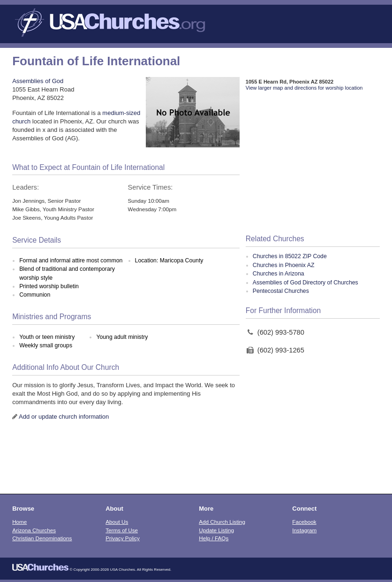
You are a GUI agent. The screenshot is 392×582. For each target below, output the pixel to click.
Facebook (304, 522)
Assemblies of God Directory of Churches (305, 283)
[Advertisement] (313, 163)
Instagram (304, 530)
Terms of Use (122, 530)
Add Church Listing (222, 522)
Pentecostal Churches (281, 291)
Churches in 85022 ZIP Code (290, 256)
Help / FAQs (214, 538)
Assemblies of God (38, 81)
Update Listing (216, 530)
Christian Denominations (42, 538)
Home (19, 522)
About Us (117, 522)
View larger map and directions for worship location (304, 88)
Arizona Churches (34, 530)
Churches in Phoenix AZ (284, 265)
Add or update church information (64, 417)
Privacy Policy (123, 538)
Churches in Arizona (279, 274)
